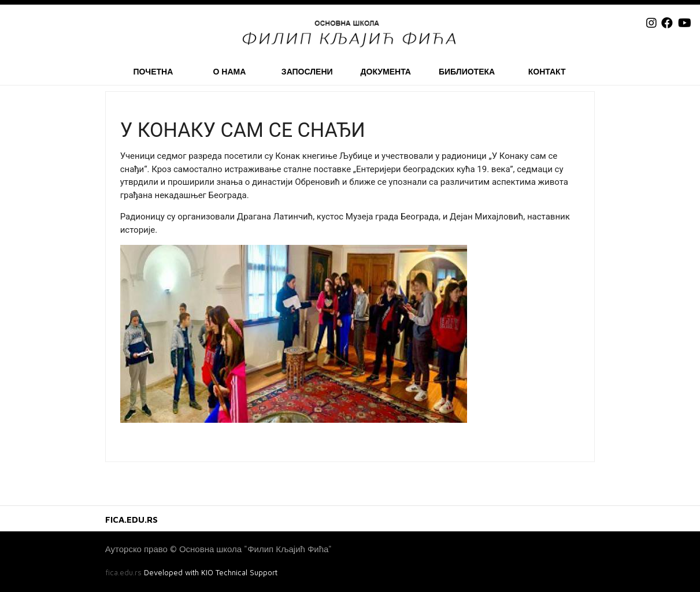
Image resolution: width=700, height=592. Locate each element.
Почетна (153, 71)
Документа (386, 71)
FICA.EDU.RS (132, 520)
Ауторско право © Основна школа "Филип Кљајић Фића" (219, 549)
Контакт (547, 71)
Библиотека (467, 71)
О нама (229, 71)
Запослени (307, 71)
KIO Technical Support (239, 572)
